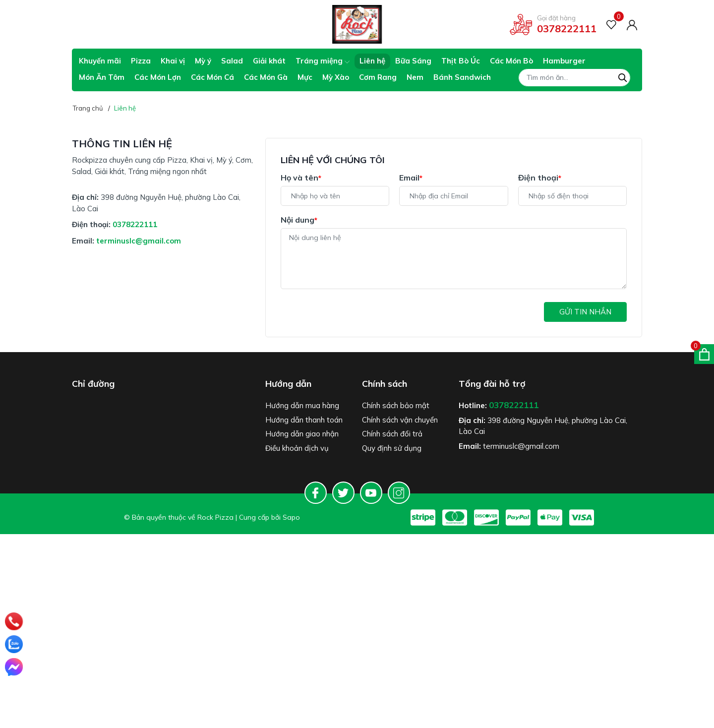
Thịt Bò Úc (461, 61)
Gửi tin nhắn (585, 312)
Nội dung (299, 220)
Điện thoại (540, 178)
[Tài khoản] (632, 24)
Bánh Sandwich (462, 77)
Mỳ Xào (336, 77)
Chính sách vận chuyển (400, 420)
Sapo (291, 517)
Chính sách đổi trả (392, 434)
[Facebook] (316, 493)
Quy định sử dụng (392, 448)
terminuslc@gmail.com (139, 241)
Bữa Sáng (413, 61)
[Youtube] (371, 493)
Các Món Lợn (158, 77)
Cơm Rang (378, 77)
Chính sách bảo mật (396, 405)
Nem (415, 77)
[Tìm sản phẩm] (574, 78)
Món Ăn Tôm (102, 77)
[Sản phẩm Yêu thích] (612, 25)
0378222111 (567, 29)
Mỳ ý (203, 61)
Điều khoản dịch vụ (297, 448)
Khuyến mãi (100, 61)
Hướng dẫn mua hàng (302, 405)
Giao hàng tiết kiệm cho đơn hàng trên (145, 25)
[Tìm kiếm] (623, 76)
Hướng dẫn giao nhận (302, 434)
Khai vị (173, 61)
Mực (305, 77)
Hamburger (564, 61)
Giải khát (269, 61)
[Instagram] (399, 493)
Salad (232, 61)
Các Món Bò (511, 61)
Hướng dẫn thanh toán (304, 420)
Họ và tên (301, 178)
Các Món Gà (266, 77)
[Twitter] (343, 493)
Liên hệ (372, 61)
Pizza (141, 61)
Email (411, 178)
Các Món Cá (212, 77)
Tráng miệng (323, 61)
